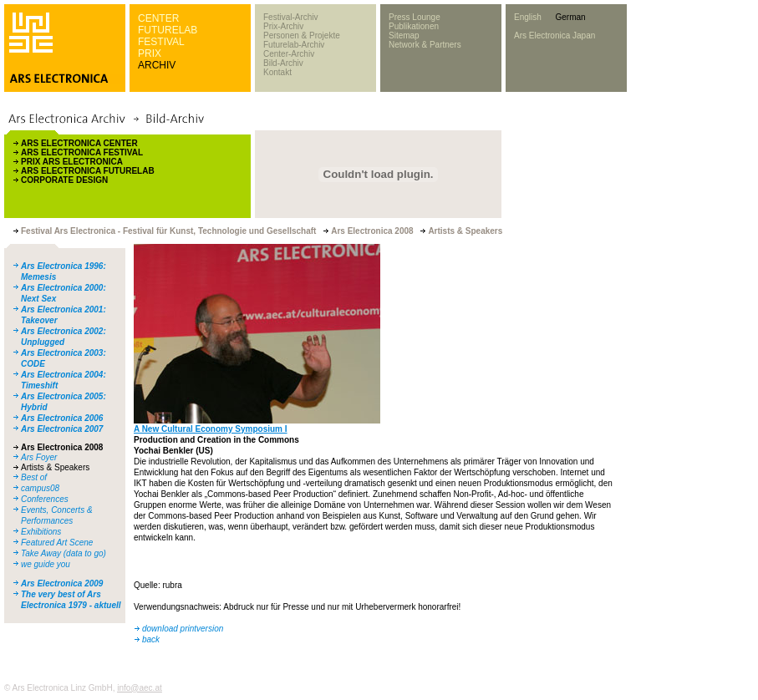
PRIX (150, 53)
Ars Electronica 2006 (62, 418)
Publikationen (414, 26)
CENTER (158, 18)
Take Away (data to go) (64, 553)
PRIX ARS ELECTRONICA (72, 162)
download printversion (183, 629)
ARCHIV (157, 65)
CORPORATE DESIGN (64, 180)
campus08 (40, 488)
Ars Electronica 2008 (62, 447)
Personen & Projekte (302, 36)
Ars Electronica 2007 (62, 429)
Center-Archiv (289, 54)
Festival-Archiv (291, 17)
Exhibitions (41, 532)
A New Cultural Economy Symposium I (211, 429)
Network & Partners (425, 45)
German (570, 17)
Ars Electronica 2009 (62, 583)
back (151, 639)
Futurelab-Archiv (294, 45)
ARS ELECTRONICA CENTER (79, 143)
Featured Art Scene (57, 543)
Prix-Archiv (283, 26)
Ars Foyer (39, 457)
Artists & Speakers (55, 467)
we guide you (46, 564)
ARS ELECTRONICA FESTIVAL (82, 152)
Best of (34, 477)
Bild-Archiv (283, 63)
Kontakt (277, 72)
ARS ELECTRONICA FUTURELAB (88, 171)
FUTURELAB (168, 30)
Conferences (45, 499)
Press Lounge (415, 17)
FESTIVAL (161, 42)
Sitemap (404, 36)
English (528, 17)
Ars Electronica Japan (555, 36)
